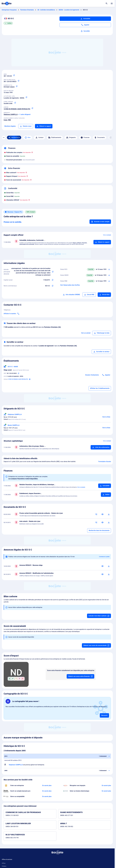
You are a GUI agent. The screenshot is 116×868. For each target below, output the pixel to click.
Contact (39, 138)
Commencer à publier (104, 557)
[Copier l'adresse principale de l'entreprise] (32, 108)
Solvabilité (85, 19)
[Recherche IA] (14, 138)
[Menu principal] (112, 3)
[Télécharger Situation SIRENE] (109, 275)
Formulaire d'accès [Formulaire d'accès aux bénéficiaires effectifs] (105, 462)
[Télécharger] (109, 514)
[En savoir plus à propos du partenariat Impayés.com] (106, 786)
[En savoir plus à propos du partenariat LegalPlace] (47, 786)
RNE (9, 120)
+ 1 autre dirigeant (24, 114)
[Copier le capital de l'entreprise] (53, 280)
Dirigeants (71, 138)
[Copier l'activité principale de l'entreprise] (53, 272)
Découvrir (104, 715)
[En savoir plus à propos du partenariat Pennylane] (106, 791)
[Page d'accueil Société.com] (7, 3)
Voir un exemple (107, 235)
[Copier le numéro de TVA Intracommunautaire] (17, 86)
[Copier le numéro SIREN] (14, 75)
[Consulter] (103, 514)
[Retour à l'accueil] (57, 852)
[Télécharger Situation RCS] (109, 269)
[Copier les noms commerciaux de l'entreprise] (53, 286)
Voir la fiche (106, 417)
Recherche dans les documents (99, 530)
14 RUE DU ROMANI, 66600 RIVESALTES (17, 109)
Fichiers (4, 866)
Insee (6, 120)
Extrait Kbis (104, 295)
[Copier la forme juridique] (15, 103)
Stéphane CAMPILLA (11, 114)
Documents (100, 138)
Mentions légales (10, 126)
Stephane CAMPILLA (16, 765)
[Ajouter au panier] (102, 242)
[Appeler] (85, 25)
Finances (85, 138)
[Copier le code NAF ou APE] (26, 97)
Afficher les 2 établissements (100, 388)
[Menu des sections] (4, 138)
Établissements (55, 138)
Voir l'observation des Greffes (70, 285)
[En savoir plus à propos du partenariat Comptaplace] (47, 796)
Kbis (28, 138)
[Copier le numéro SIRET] (19, 81)
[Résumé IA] (96, 514)
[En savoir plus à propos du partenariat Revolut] (47, 791)
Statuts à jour (26, 126)
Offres (4, 863)
